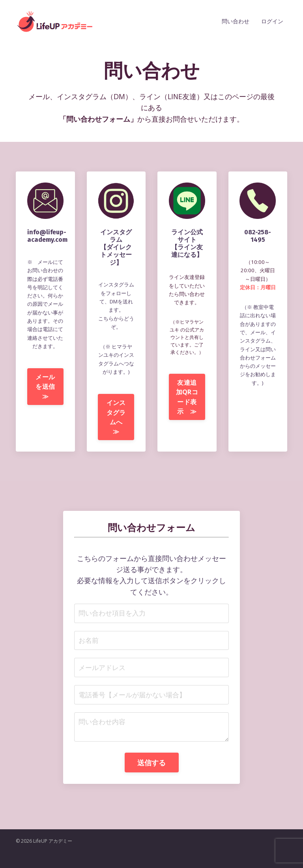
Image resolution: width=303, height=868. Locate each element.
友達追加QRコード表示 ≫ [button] (188, 411)
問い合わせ (236, 21)
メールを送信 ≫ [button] (48, 405)
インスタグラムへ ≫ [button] (118, 427)
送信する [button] (152, 777)
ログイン (272, 21)
